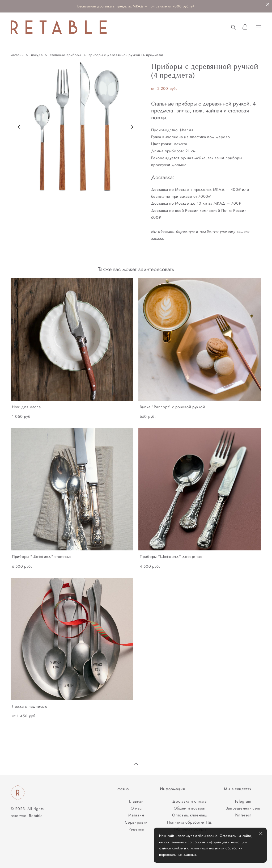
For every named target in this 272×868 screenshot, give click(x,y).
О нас (136, 808)
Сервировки (136, 822)
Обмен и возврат (190, 808)
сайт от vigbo (21, 856)
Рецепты (136, 829)
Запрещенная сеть (243, 808)
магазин (17, 55)
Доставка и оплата (189, 801)
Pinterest (243, 815)
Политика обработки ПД (190, 822)
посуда (37, 55)
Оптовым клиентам (190, 815)
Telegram (243, 801)
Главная (136, 801)
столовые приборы (65, 55)
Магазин (136, 815)
